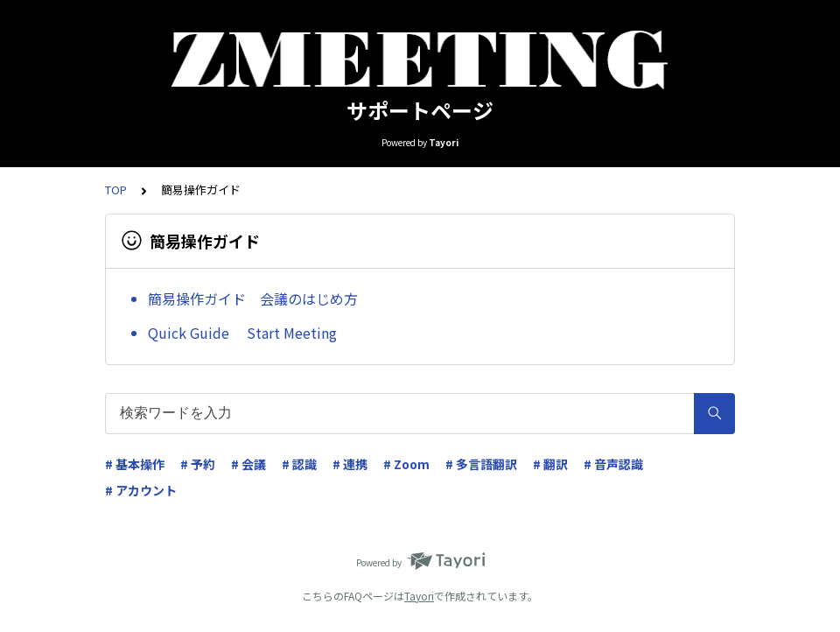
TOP (116, 190)
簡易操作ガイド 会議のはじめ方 (253, 298)
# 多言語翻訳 (481, 464)
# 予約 (198, 464)
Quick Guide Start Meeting (242, 333)
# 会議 (248, 464)
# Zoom (406, 464)
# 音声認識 (613, 464)
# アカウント (141, 490)
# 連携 (350, 464)
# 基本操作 (135, 464)
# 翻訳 (550, 464)
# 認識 (299, 464)
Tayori (419, 596)
